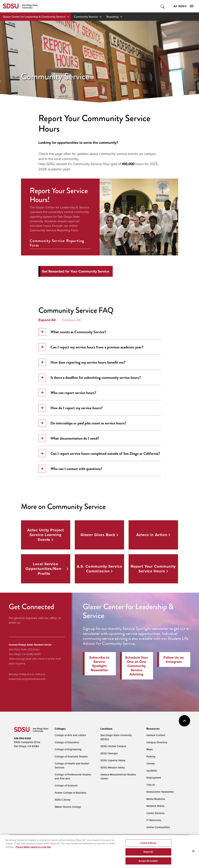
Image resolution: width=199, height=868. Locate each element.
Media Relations (156, 799)
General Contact (156, 735)
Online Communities (158, 827)
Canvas (151, 763)
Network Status (155, 806)
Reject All (148, 861)
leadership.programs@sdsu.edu (27, 679)
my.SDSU (152, 771)
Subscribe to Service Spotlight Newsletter (99, 664)
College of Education (67, 742)
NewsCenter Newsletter (160, 792)
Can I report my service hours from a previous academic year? (91, 347)
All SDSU (183, 6)
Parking (151, 756)
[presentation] (60, 729)
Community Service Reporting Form (57, 243)
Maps (150, 749)
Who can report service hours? (67, 393)
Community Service (86, 17)
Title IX (151, 785)
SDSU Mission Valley (113, 767)
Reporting (112, 17)
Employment (154, 778)
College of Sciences (66, 785)
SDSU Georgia (109, 753)
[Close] (193, 861)
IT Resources (154, 820)
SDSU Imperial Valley (113, 760)
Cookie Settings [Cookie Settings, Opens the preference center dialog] (148, 852)
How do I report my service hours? (70, 408)
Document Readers (40, 844)
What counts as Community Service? (72, 332)
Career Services (155, 813)
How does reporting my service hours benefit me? (82, 362)
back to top (184, 721)
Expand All (47, 320)
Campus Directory (157, 742)
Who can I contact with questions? (70, 469)
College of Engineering (68, 749)
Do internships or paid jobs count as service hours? (82, 423)
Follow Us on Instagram (174, 660)
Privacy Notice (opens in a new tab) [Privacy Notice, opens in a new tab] (33, 856)
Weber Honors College (68, 807)
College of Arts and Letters (70, 735)
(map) (36, 649)
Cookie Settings (95, 844)
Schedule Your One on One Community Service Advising (137, 666)
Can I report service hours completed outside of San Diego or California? (99, 453)
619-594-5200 (22, 738)
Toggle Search (163, 6)
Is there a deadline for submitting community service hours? (90, 377)
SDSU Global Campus (113, 746)
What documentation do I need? (69, 438)
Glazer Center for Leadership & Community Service (34, 17)
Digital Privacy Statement (68, 844)
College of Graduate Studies (71, 756)
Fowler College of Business (70, 793)
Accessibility (18, 844)
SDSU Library (63, 800)
